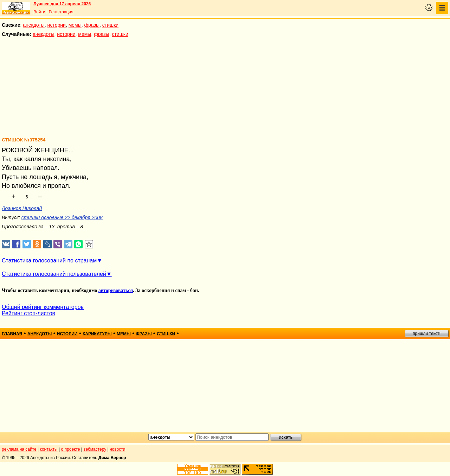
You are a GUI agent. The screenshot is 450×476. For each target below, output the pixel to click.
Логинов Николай (22, 208)
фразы (92, 25)
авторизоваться (116, 290)
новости (117, 449)
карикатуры (97, 334)
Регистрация (61, 12)
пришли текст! (427, 334)
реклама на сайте (19, 449)
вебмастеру (95, 449)
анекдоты (34, 25)
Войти (39, 12)
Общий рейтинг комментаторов (43, 307)
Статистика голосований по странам (49, 261)
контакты (49, 449)
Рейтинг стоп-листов (28, 313)
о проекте (71, 449)
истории (57, 25)
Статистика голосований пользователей (54, 274)
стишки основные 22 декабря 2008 (62, 217)
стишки (110, 25)
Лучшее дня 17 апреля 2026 (62, 4)
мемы (75, 25)
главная (12, 334)
